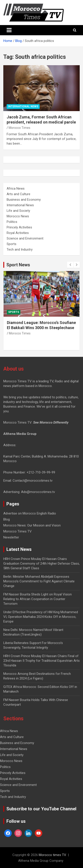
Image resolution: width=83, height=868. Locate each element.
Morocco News (18, 216)
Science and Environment (25, 238)
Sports (12, 244)
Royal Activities (18, 233)
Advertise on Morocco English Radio (30, 513)
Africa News (16, 189)
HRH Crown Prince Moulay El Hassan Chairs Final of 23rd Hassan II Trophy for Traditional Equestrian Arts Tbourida (41, 661)
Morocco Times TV (17, 531)
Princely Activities (19, 227)
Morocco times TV (52, 855)
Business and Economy (24, 200)
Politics (12, 222)
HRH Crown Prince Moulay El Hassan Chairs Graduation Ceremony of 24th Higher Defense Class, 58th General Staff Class (41, 564)
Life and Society (18, 211)
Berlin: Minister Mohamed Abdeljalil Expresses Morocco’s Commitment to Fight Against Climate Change (39, 581)
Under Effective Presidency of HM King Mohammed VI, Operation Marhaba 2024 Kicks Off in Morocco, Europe (41, 617)
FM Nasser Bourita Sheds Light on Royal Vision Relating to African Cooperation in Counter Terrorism (38, 599)
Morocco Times (19, 128)
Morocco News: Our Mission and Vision (32, 525)
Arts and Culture (18, 194)
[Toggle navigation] (9, 30)
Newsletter (11, 537)
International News (23, 106)
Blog (7, 519)
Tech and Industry (20, 249)
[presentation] (70, 265)
